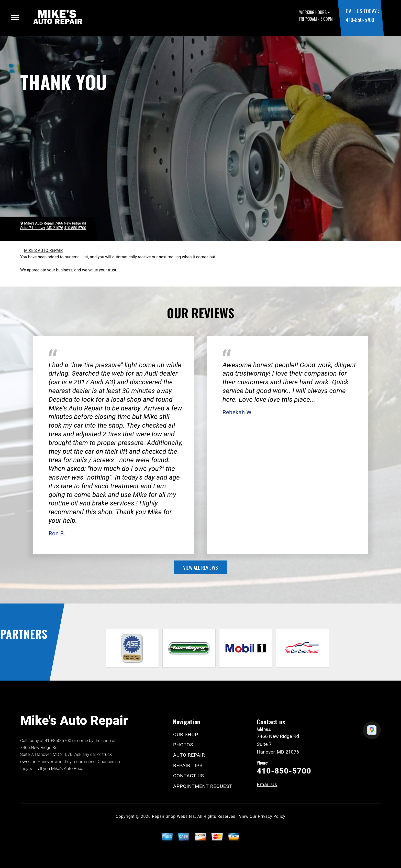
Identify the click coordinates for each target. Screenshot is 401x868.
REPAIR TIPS (188, 765)
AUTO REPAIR (189, 755)
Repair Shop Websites (173, 816)
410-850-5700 (360, 20)
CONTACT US (189, 776)
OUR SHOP (186, 734)
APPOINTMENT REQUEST (203, 786)
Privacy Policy (271, 816)
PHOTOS (183, 745)
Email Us (267, 784)
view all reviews (201, 567)
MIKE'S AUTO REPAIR (43, 251)
